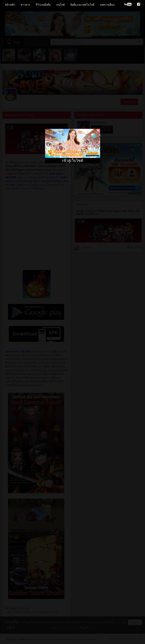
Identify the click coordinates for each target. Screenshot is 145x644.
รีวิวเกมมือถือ (43, 5)
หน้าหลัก (10, 5)
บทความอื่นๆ (107, 5)
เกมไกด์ (60, 5)
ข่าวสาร (25, 5)
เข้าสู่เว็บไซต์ (73, 160)
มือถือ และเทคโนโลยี (82, 5)
